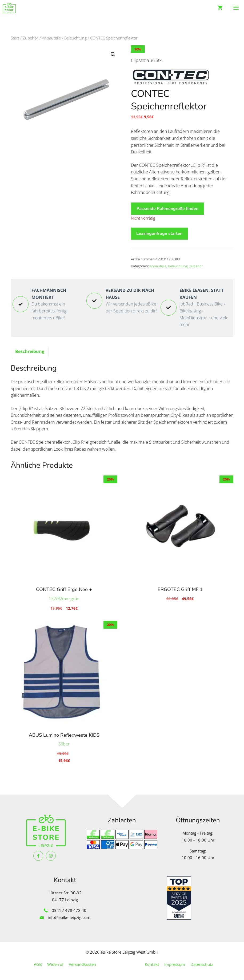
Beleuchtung (75, 38)
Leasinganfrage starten (159, 233)
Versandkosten (82, 964)
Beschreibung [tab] (30, 351)
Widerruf (55, 964)
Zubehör (31, 38)
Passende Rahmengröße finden (167, 209)
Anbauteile (51, 38)
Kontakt (152, 964)
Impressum (175, 964)
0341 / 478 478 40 (69, 910)
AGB (38, 964)
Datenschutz (202, 964)
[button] (113, 54)
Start (15, 38)
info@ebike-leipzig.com (69, 917)
